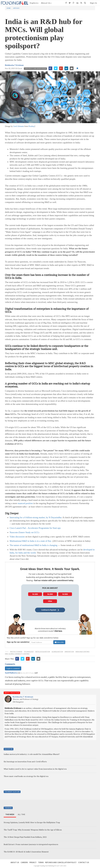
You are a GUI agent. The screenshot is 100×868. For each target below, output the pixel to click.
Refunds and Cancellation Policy (61, 862)
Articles (16, 8)
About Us (46, 3)
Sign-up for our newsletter (18, 642)
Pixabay (32, 126)
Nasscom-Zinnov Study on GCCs (24, 532)
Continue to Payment (50, 610)
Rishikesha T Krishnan (14, 65)
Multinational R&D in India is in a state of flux (30, 541)
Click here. (58, 631)
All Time (21, 814)
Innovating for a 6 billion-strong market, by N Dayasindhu (35, 517)
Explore (34, 3)
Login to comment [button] (13, 668)
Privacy (33, 862)
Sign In (93, 3)
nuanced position (25, 503)
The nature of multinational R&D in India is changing (33, 545)
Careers (24, 862)
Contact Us (84, 862)
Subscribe (59, 642)
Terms (41, 862)
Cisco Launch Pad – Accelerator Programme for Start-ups (35, 528)
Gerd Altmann (19, 126)
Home (9, 8)
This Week (10, 814)
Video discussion (17, 537)
